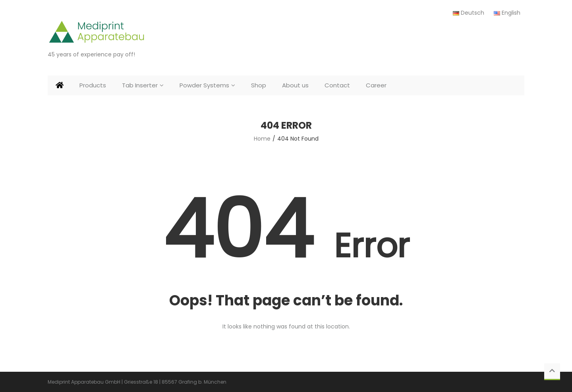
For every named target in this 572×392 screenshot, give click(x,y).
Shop (259, 85)
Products (93, 85)
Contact (337, 85)
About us (295, 85)
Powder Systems (204, 85)
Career (376, 85)
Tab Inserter (140, 85)
